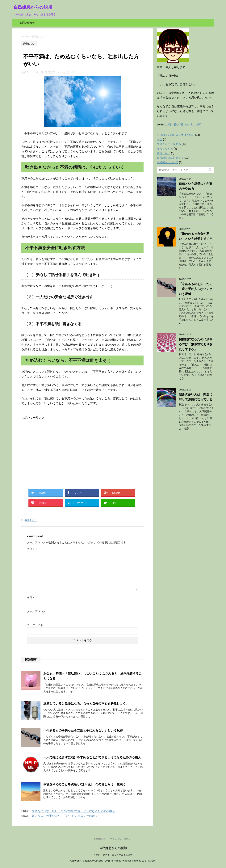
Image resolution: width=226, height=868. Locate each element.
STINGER (150, 861)
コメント (32, 549)
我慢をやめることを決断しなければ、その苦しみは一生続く (85, 784)
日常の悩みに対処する (170, 158)
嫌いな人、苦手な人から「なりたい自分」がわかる (65, 816)
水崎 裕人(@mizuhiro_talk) (183, 124)
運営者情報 (99, 839)
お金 (160, 139)
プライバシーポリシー (121, 839)
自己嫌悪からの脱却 (33, 8)
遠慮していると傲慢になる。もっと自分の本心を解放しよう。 (86, 704)
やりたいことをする (169, 144)
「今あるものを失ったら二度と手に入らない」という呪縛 (83, 730)
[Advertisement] (53, 447)
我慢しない (31, 520)
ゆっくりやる (165, 149)
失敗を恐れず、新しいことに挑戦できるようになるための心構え (73, 811)
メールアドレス (37, 611)
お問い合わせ (27, 23)
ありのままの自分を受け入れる (176, 135)
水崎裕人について (168, 162)
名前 (31, 598)
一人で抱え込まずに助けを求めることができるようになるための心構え (92, 757)
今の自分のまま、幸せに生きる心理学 (113, 855)
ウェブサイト (35, 625)
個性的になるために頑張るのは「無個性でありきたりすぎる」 (196, 344)
